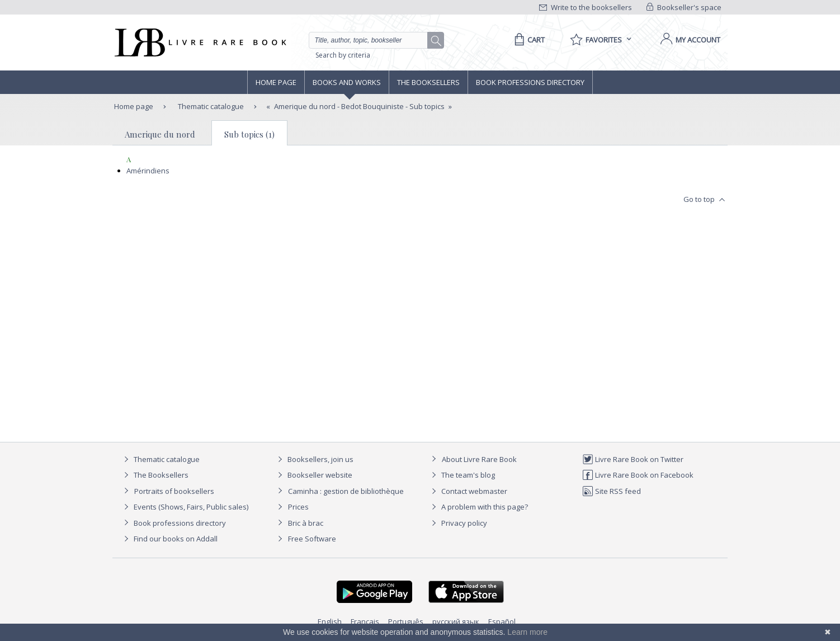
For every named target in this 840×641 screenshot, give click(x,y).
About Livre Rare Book (479, 459)
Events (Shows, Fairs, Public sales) (185, 507)
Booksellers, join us (314, 459)
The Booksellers (428, 82)
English (330, 621)
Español (502, 621)
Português (406, 621)
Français (365, 621)
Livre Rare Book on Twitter (633, 459)
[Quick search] (373, 40)
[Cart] (528, 40)
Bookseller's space (684, 7)
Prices (298, 507)
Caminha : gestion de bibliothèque (346, 491)
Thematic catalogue (210, 106)
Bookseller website (313, 475)
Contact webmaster (468, 491)
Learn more (527, 632)
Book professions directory (530, 82)
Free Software (312, 539)
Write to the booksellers (586, 7)
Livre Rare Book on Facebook (638, 475)
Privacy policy (458, 523)
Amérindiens (148, 171)
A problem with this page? (478, 507)
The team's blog (462, 475)
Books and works (347, 82)
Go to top (705, 200)
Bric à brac (306, 523)
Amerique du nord (160, 134)
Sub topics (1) (249, 134)
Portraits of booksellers (174, 491)
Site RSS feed (612, 491)
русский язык (456, 621)
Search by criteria (343, 55)
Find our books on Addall (169, 539)
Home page (276, 82)
